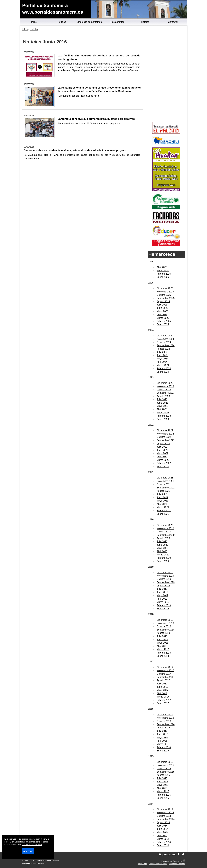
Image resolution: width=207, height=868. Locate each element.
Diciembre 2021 (165, 478)
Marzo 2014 (163, 839)
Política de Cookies (177, 864)
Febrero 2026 (164, 274)
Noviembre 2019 (165, 576)
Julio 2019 (162, 589)
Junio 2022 (162, 450)
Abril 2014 (162, 836)
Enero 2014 (163, 845)
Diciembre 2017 (165, 667)
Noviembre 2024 (165, 339)
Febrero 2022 (164, 463)
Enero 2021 (163, 514)
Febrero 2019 (164, 605)
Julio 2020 (162, 541)
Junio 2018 (162, 640)
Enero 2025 (163, 324)
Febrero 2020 (164, 558)
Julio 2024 (162, 352)
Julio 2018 (162, 636)
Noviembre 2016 (165, 718)
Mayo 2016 (163, 738)
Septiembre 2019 (166, 582)
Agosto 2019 (163, 586)
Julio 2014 (162, 826)
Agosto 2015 (163, 775)
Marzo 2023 (163, 413)
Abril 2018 (162, 646)
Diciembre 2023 (165, 383)
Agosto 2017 (163, 680)
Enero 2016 (163, 751)
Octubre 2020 (164, 532)
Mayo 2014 (163, 832)
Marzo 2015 (163, 791)
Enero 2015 (163, 798)
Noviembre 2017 (165, 670)
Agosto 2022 (163, 444)
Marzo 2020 (163, 555)
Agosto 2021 (163, 491)
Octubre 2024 (164, 342)
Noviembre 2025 (165, 292)
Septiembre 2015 (166, 772)
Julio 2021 (162, 494)
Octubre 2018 (164, 626)
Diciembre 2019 (165, 573)
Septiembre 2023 (166, 393)
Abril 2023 (162, 409)
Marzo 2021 (163, 507)
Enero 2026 (163, 277)
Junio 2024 (162, 355)
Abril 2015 (162, 788)
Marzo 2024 (163, 365)
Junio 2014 (162, 829)
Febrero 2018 (164, 653)
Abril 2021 (162, 504)
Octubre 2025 (164, 295)
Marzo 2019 (163, 602)
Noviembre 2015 (165, 765)
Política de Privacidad (158, 864)
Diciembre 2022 (165, 430)
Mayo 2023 (163, 406)
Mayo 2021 (163, 501)
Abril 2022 (162, 457)
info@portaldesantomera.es (34, 863)
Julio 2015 (162, 778)
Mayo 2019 (163, 595)
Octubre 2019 (164, 579)
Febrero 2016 (164, 747)
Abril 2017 (162, 693)
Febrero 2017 (164, 700)
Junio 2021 (162, 497)
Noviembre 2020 (165, 528)
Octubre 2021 (164, 484)
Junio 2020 (162, 545)
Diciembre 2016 (165, 715)
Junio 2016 (162, 734)
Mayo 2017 (163, 690)
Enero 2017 (163, 703)
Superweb (177, 861)
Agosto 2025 (163, 301)
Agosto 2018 (163, 633)
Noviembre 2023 (165, 386)
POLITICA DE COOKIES (32, 845)
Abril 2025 (162, 315)
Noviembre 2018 (165, 623)
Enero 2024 (163, 372)
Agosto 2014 (163, 822)
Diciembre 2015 (165, 762)
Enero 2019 (163, 609)
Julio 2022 (162, 447)
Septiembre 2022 (166, 440)
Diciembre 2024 (165, 336)
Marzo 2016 (163, 744)
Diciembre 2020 (165, 525)
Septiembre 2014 (166, 819)
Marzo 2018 (163, 649)
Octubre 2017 (164, 674)
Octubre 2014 (164, 816)
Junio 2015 (162, 782)
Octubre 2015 (164, 769)
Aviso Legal (142, 864)
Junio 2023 (162, 403)
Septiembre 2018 (166, 630)
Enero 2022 (163, 467)
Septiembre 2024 (166, 345)
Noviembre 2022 (165, 434)
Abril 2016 (162, 741)
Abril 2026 (162, 267)
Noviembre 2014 (165, 813)
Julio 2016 (162, 731)
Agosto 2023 (163, 396)
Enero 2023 (163, 419)
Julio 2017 (162, 684)
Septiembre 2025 (166, 298)
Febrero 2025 (164, 321)
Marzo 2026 (163, 271)
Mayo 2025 (163, 311)
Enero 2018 (163, 656)
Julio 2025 (162, 305)
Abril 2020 (162, 551)
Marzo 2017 (163, 697)
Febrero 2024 (164, 368)
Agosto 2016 (163, 728)
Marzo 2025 (163, 318)
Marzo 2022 (163, 460)
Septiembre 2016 (166, 724)
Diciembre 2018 (165, 620)
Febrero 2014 (164, 842)
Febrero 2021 (164, 511)
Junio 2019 (162, 592)
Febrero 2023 (164, 416)
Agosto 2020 (163, 538)
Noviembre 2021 (165, 481)
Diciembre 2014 (165, 809)
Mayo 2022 (163, 453)
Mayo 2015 (163, 785)
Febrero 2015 (164, 795)
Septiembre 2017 (166, 677)
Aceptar (28, 851)
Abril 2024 (162, 362)
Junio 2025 (162, 308)
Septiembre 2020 (166, 535)
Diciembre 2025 (165, 288)
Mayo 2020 (163, 548)
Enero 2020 (163, 561)
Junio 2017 (162, 687)
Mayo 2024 (163, 359)
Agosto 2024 (163, 349)
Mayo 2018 (163, 643)
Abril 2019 (162, 599)
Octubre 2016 (164, 721)
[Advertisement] (166, 74)
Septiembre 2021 (166, 488)
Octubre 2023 (164, 390)
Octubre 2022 (164, 437)
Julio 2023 (162, 399)
